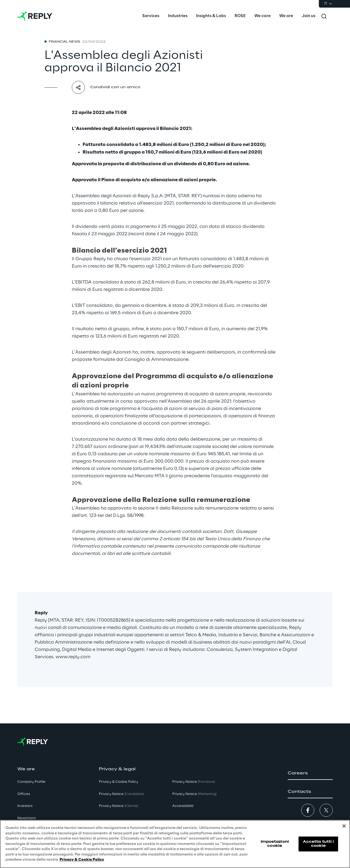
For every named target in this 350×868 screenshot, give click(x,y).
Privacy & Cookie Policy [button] (119, 782)
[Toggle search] (324, 16)
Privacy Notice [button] (121, 794)
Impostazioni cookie (275, 844)
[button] (310, 773)
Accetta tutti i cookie (318, 844)
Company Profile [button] (31, 782)
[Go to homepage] (35, 16)
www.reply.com (73, 657)
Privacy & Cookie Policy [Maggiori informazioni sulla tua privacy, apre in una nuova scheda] (82, 860)
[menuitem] (151, 16)
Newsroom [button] (27, 818)
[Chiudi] (344, 826)
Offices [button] (24, 794)
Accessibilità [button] (183, 806)
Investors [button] (25, 806)
